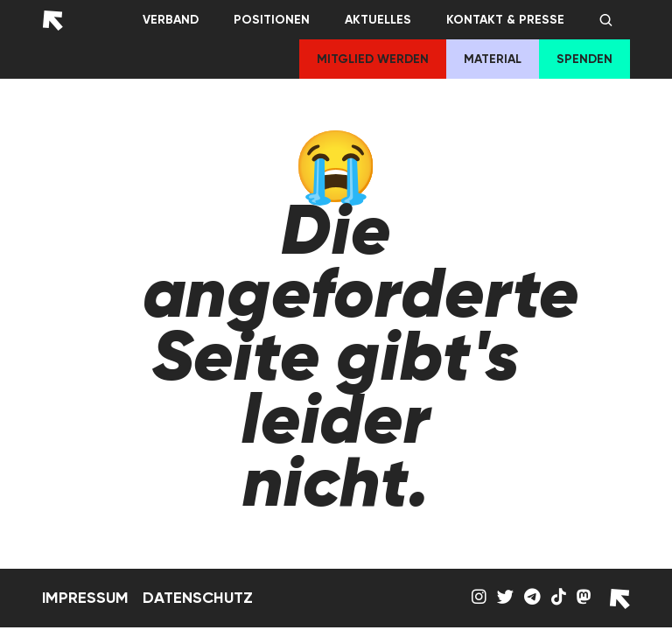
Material (493, 59)
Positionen (272, 20)
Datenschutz (198, 598)
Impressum (85, 598)
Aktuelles (378, 20)
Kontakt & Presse (505, 20)
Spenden (584, 59)
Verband (171, 20)
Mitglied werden (373, 59)
